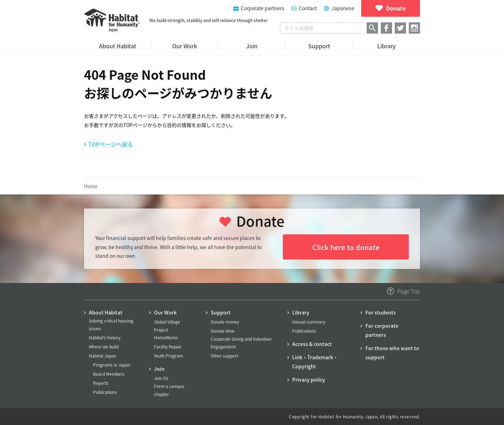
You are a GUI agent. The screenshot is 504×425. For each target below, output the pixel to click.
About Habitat (106, 312)
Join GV (161, 378)
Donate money (225, 322)
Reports (101, 383)
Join (159, 369)
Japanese (343, 8)
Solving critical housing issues (111, 325)
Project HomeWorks (166, 334)
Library (301, 312)
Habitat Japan (103, 356)
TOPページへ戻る (111, 144)
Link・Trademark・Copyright (315, 362)
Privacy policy (309, 380)
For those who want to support (392, 353)
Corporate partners (262, 8)
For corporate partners (382, 330)
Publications (105, 392)
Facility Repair (168, 347)
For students (381, 312)
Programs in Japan (112, 365)
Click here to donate (346, 247)
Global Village (167, 322)
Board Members (109, 374)
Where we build (104, 347)
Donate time (223, 331)
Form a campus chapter (169, 390)
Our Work (165, 312)
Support (221, 312)
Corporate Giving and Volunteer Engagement (241, 343)
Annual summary (309, 322)
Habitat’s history (105, 338)
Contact (308, 8)
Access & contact (312, 344)
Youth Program (169, 356)
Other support (224, 356)
